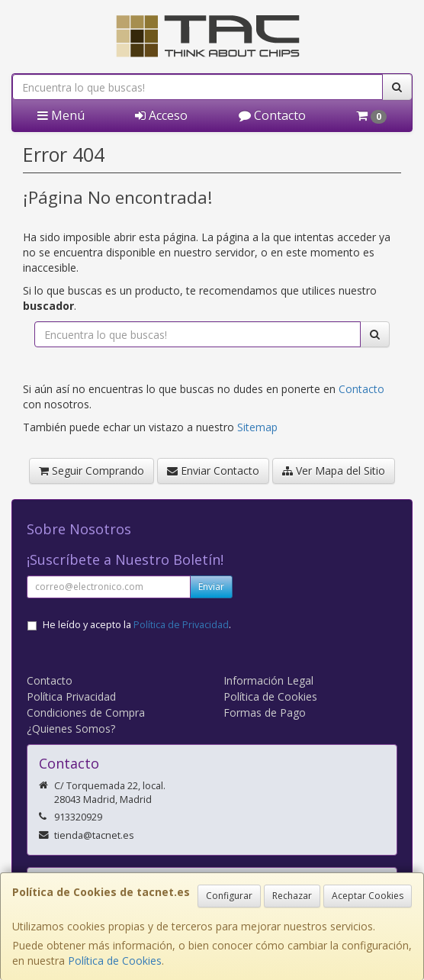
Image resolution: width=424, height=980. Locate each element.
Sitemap (257, 427)
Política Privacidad (71, 696)
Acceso (161, 115)
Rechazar (292, 896)
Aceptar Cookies (368, 896)
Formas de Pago (265, 712)
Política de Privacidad (181, 625)
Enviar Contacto (213, 471)
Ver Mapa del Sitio (334, 471)
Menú (61, 115)
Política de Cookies (115, 961)
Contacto (272, 115)
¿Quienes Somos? (71, 729)
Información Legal (268, 680)
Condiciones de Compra (86, 712)
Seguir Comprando (92, 471)
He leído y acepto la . (137, 625)
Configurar (229, 896)
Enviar (211, 587)
